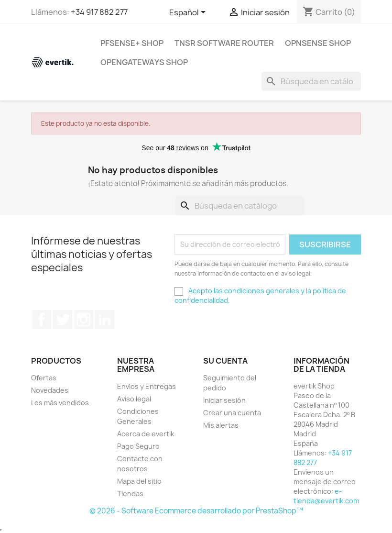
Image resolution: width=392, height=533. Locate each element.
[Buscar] (311, 81)
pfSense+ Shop (132, 43)
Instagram (84, 320)
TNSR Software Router (224, 43)
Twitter (63, 320)
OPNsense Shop (318, 43)
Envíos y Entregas (147, 386)
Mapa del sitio (139, 481)
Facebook (42, 320)
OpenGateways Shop (144, 62)
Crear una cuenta (232, 413)
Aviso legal (134, 399)
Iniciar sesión (224, 400)
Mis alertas (221, 425)
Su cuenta (225, 361)
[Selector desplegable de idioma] (189, 13)
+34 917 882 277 (99, 12)
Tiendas (130, 494)
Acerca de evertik (146, 434)
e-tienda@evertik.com (326, 496)
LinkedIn (105, 320)
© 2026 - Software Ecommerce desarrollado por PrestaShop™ (196, 511)
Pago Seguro (138, 446)
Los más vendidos (60, 403)
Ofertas (44, 378)
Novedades (50, 390)
